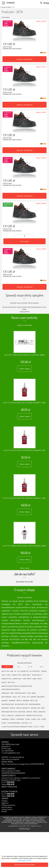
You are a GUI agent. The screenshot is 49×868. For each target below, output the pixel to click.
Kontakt (4, 811)
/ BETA (13, 7)
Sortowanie (5, 17)
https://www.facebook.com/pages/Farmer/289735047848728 (23, 764)
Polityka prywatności (8, 805)
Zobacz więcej (24, 369)
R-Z (42, 667)
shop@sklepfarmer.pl (13, 753)
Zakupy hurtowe (7, 809)
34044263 (5, 757)
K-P (30, 667)
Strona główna (6, 7)
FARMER (11, 3)
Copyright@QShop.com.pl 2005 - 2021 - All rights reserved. (24, 826)
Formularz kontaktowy (17, 757)
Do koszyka (24, 241)
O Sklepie (4, 801)
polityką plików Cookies (25, 860)
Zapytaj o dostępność (24, 59)
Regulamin (5, 803)
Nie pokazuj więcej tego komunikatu (25, 865)
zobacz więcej (25, 568)
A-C (7, 667)
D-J (19, 667)
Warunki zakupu (7, 807)
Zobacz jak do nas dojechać (11, 759)
